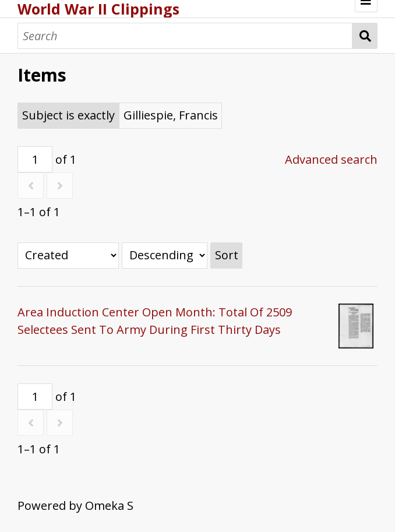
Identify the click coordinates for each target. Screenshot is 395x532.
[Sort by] (68, 256)
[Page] (35, 159)
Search (365, 36)
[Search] (185, 36)
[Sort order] (165, 256)
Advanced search (331, 159)
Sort (227, 255)
